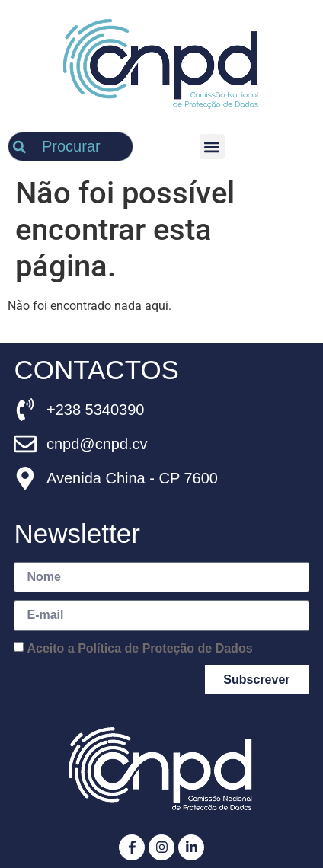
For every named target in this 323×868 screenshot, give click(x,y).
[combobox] (70, 147)
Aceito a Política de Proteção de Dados (139, 648)
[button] (212, 147)
